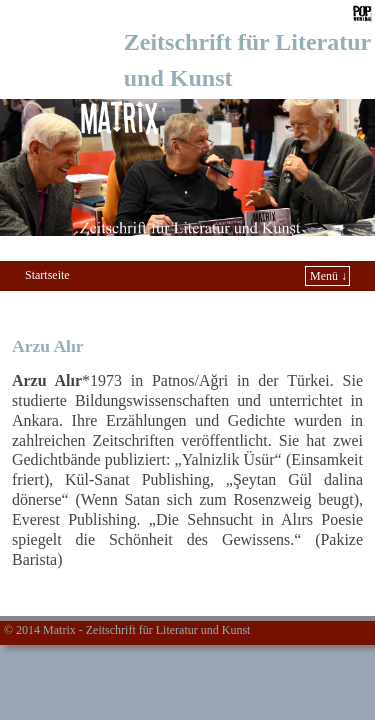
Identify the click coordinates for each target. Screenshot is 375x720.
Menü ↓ (328, 276)
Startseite (47, 275)
